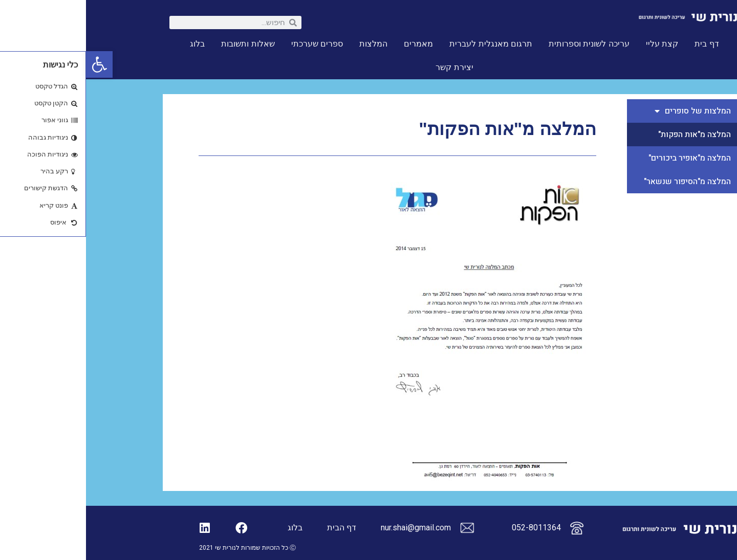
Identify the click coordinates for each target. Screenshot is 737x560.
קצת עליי (576, 44)
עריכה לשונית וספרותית (503, 44)
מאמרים (332, 44)
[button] (13, 64)
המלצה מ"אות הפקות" (609, 135)
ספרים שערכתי (231, 44)
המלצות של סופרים (607, 111)
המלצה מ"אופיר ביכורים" (604, 158)
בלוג (111, 44)
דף (265, 528)
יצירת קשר (368, 67)
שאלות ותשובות (162, 44)
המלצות (287, 44)
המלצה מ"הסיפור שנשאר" (601, 182)
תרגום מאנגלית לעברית (405, 44)
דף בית (621, 44)
